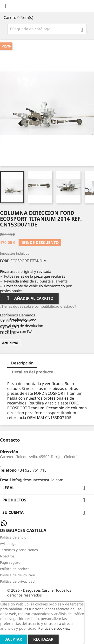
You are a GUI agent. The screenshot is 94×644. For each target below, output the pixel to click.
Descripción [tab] (22, 363)
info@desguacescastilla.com (38, 480)
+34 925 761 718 (32, 470)
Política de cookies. (54, 628)
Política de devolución (18, 575)
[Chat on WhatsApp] (4, 526)
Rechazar (43, 639)
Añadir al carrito (29, 298)
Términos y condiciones (19, 550)
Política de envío (13, 537)
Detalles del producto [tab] (33, 372)
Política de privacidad (17, 581)
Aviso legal (9, 543)
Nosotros (7, 556)
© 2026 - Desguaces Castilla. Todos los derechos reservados (39, 593)
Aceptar (14, 639)
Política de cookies (15, 569)
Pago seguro (10, 562)
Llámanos (27, 315)
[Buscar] (47, 29)
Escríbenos (9, 315)
